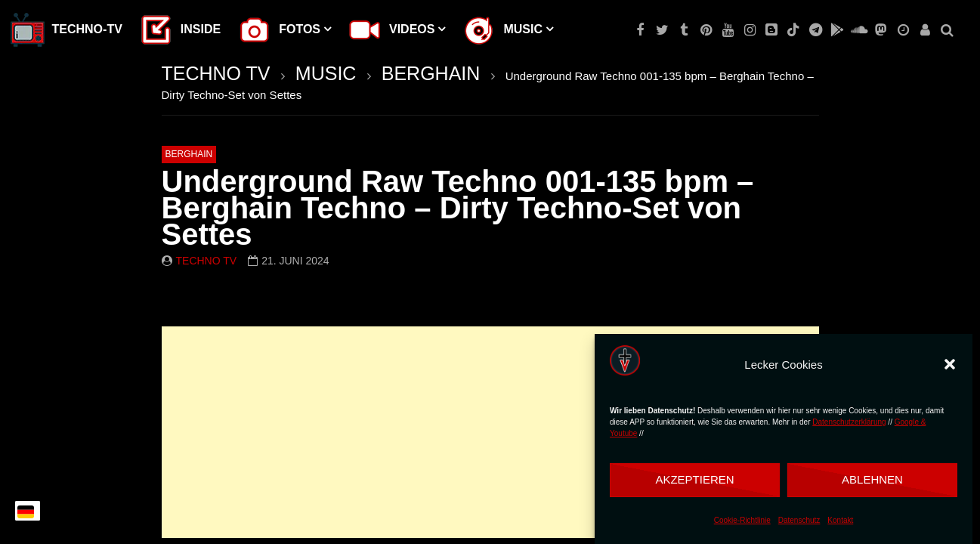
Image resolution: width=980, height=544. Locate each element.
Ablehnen (872, 479)
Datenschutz (799, 520)
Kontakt (840, 520)
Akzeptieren (694, 479)
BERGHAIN (431, 73)
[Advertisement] (490, 432)
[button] (950, 364)
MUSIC (326, 73)
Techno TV (207, 261)
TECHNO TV (216, 73)
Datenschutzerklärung (849, 422)
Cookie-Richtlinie (742, 520)
